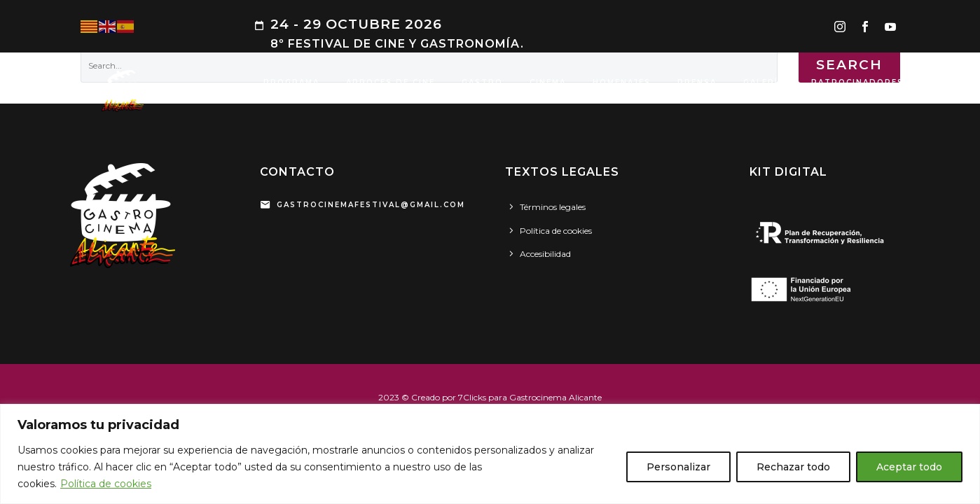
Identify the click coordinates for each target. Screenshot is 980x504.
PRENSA (697, 82)
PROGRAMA (291, 82)
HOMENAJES (622, 82)
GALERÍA (764, 82)
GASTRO (482, 82)
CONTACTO (291, 99)
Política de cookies (106, 484)
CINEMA (548, 82)
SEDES (946, 82)
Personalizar (678, 467)
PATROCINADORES (857, 82)
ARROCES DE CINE (391, 82)
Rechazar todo (793, 467)
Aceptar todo (909, 467)
